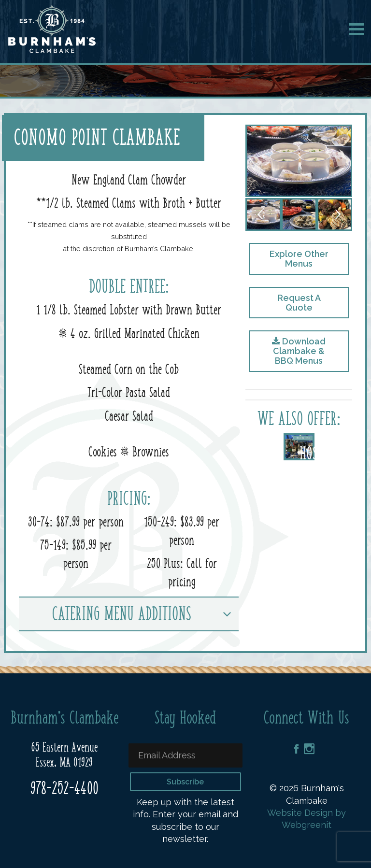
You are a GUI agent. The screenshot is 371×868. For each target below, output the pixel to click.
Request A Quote (299, 303)
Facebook (296, 749)
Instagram (309, 749)
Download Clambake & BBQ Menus (299, 351)
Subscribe (185, 782)
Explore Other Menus (299, 259)
